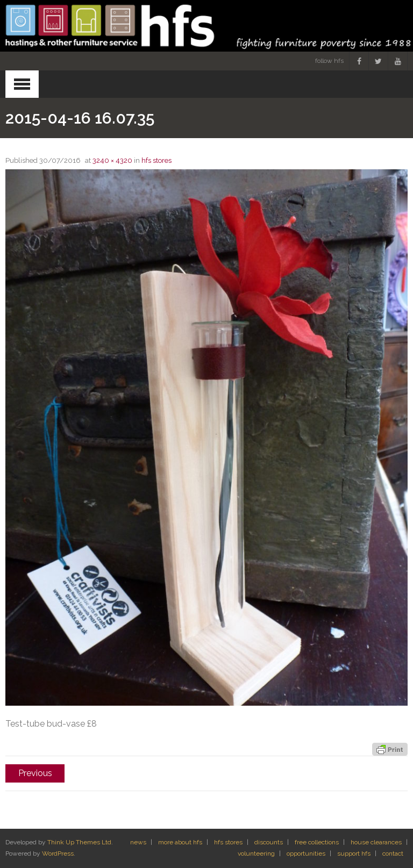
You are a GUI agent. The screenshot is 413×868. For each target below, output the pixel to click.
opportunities (306, 853)
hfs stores (156, 160)
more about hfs (180, 842)
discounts (269, 842)
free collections (317, 842)
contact (393, 853)
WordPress (58, 853)
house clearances (376, 842)
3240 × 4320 (112, 160)
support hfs (354, 853)
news (138, 842)
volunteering (256, 853)
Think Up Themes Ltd (79, 842)
